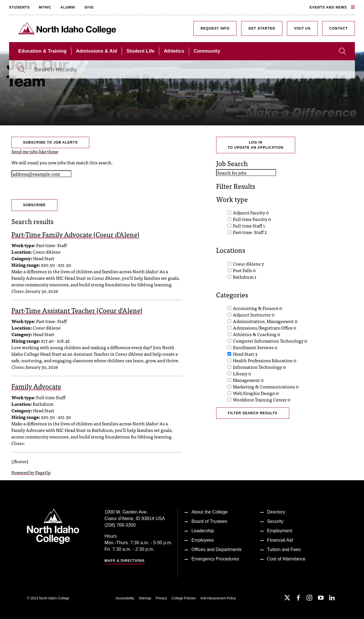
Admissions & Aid (97, 51)
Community (207, 51)
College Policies (184, 598)
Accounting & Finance (258, 308)
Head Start (245, 354)
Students (19, 7)
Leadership (203, 531)
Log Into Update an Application (256, 145)
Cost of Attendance (286, 559)
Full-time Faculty (252, 219)
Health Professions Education (265, 360)
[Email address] (41, 174)
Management (248, 380)
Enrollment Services (255, 347)
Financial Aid (280, 540)
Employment (280, 531)
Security (275, 521)
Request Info (215, 28)
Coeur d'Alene (248, 264)
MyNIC (45, 7)
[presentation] (55, 188)
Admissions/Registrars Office (265, 328)
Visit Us (302, 28)
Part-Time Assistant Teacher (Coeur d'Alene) (77, 310)
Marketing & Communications (266, 386)
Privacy (161, 598)
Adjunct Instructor (254, 314)
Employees (203, 540)
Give (89, 7)
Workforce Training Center (262, 399)
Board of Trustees (209, 521)
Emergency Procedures (215, 559)
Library (242, 373)
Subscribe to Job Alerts (50, 142)
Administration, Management (265, 321)
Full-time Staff (249, 225)
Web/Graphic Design (256, 393)
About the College (209, 512)
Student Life (140, 51)
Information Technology (259, 367)
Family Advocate (36, 386)
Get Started (262, 28)
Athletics (174, 51)
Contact (339, 28)
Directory (276, 512)
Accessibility (125, 598)
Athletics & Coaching (257, 334)
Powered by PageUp (31, 472)
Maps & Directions (125, 561)
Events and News (332, 7)
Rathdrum (245, 277)
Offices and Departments (217, 549)
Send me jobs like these (35, 151)
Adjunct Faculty (251, 212)
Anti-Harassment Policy (218, 598)
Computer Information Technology (270, 341)
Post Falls (244, 270)
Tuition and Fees (284, 549)
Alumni (68, 7)
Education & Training (42, 51)
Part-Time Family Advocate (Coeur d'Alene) (75, 234)
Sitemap (145, 598)
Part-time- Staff (250, 232)
